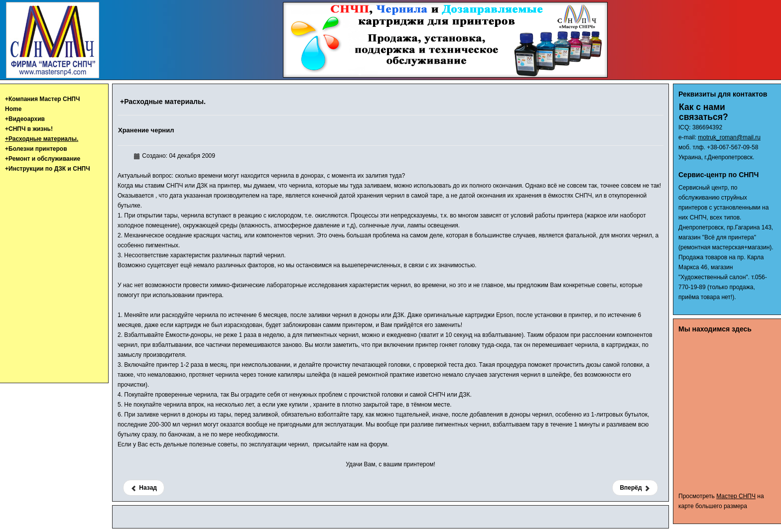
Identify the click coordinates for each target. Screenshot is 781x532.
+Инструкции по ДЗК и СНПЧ (48, 169)
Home (13, 109)
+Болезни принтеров (36, 149)
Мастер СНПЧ (736, 496)
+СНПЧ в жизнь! (29, 129)
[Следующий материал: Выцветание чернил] (635, 488)
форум (378, 444)
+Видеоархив (25, 119)
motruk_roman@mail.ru (729, 137)
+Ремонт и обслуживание (43, 159)
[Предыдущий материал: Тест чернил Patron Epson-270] (144, 488)
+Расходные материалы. (42, 139)
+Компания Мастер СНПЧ (42, 99)
